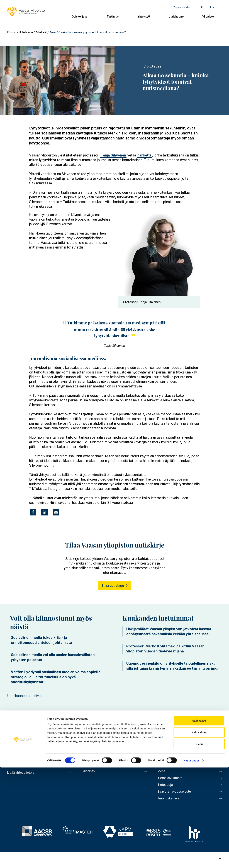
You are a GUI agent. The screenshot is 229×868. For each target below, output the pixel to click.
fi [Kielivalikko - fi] (202, 7)
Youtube (189, 730)
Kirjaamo (164, 751)
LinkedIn (209, 730)
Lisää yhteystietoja (22, 773)
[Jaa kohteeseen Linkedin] (45, 512)
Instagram (199, 730)
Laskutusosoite (170, 759)
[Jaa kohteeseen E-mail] (56, 512)
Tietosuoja (166, 789)
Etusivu (12, 32)
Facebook (169, 730)
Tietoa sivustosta (171, 782)
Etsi (212, 7)
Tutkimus (113, 17)
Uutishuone (176, 17)
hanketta (144, 155)
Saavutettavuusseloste (175, 797)
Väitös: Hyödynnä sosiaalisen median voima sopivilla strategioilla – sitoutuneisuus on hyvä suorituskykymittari (56, 677)
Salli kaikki (199, 821)
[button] (159, 255)
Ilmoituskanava (169, 804)
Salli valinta (199, 833)
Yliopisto (208, 17)
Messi (162, 774)
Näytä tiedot (191, 861)
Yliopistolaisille (182, 7)
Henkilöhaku (167, 744)
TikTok (219, 730)
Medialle (164, 766)
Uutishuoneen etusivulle (26, 696)
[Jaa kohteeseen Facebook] (33, 512)
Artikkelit (41, 32)
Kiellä (199, 844)
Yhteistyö (144, 17)
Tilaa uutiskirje (113, 585)
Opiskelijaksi (80, 17)
